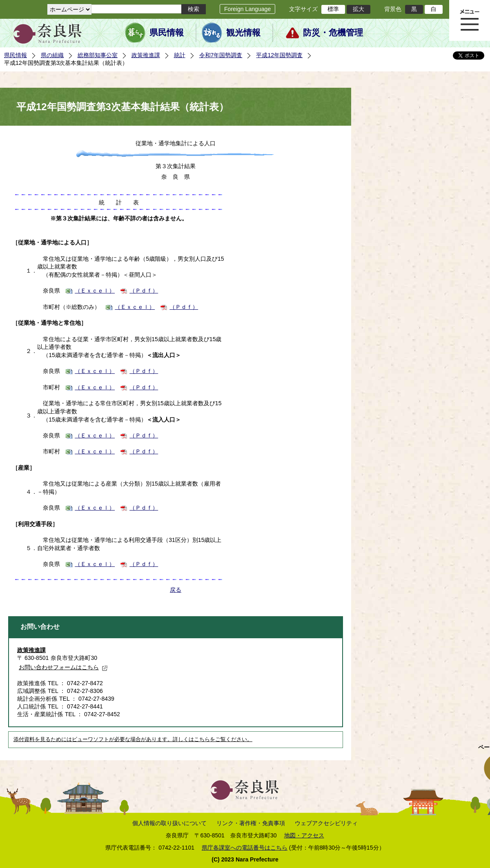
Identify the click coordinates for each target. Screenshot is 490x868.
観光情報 (243, 33)
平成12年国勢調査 (279, 55)
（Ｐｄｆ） (144, 291)
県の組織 (52, 55)
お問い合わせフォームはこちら (63, 667)
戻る (176, 590)
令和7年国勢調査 (221, 55)
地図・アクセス (304, 835)
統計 (180, 55)
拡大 (359, 9)
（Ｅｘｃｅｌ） (95, 291)
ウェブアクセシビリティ (326, 823)
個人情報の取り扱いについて (169, 823)
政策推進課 (146, 55)
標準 (333, 9)
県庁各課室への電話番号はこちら (245, 848)
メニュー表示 (470, 20)
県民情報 (167, 33)
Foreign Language (247, 9)
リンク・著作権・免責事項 (251, 823)
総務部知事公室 (98, 55)
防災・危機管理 (333, 33)
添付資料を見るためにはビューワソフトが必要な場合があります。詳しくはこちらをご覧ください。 (133, 739)
